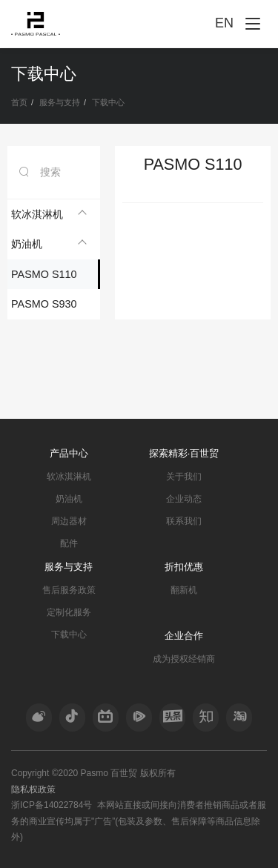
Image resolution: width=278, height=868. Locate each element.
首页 (19, 102)
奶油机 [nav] (69, 499)
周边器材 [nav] (69, 521)
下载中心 (108, 102)
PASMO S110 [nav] (44, 274)
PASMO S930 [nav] (44, 304)
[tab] (54, 215)
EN (224, 23)
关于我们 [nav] (184, 477)
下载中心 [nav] (69, 635)
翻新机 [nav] (184, 590)
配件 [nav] (69, 543)
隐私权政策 (33, 789)
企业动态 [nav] (184, 499)
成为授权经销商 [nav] (184, 659)
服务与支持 (60, 102)
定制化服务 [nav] (69, 612)
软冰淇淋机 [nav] (69, 477)
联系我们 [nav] (184, 521)
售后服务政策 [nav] (69, 590)
